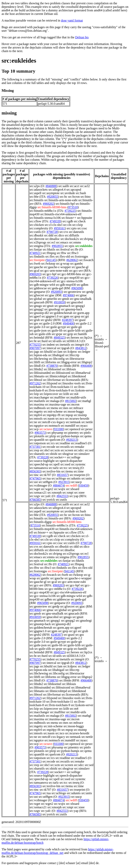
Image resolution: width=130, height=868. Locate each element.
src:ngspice (37, 426)
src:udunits (74, 478)
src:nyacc (82, 426)
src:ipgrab (63, 348)
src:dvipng (86, 239)
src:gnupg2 (36, 309)
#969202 (48, 204)
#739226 (52, 278)
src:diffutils (72, 235)
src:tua (47, 478)
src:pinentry (71, 433)
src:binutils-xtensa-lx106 (45, 218)
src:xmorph (54, 493)
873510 (73, 207)
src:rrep (34, 450)
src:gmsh (63, 299)
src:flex (50, 256)
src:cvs (64, 232)
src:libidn (65, 366)
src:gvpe (57, 334)
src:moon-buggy (74, 411)
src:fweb (35, 264)
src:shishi (51, 454)
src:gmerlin (50, 299)
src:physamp (55, 433)
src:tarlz (54, 468)
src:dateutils (76, 232)
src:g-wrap (63, 264)
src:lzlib (64, 394)
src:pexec (87, 429)
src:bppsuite (85, 218)
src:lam (58, 352)
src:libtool (36, 380)
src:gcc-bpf (49, 274)
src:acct (75, 186)
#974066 (68, 295)
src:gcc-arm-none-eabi (54, 271)
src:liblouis (69, 369)
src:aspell (35, 193)
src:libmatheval (81, 373)
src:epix (69, 246)
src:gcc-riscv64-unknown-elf (68, 592)
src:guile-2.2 (83, 323)
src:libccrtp (72, 355)
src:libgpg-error (67, 362)
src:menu (52, 408)
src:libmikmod (77, 376)
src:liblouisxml (61, 373)
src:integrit (78, 345)
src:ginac (81, 295)
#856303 (35, 471)
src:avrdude (68, 193)
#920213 (72, 440)
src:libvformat (52, 380)
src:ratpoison (38, 443)
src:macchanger (39, 397)
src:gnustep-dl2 (39, 313)
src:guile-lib (55, 330)
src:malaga (52, 401)
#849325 (59, 338)
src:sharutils (37, 454)
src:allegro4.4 (57, 190)
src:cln (67, 225)
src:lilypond (50, 383)
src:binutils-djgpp (41, 522)
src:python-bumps (68, 436)
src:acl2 (85, 186)
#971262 (35, 383)
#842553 (62, 496)
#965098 (77, 288)
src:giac (50, 295)
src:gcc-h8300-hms (69, 274)
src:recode (49, 447)
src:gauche (36, 267)
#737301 (35, 447)
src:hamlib (80, 334)
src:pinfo (85, 433)
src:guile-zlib (43, 334)
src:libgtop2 (85, 362)
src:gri (85, 316)
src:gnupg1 (78, 306)
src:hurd (42, 341)
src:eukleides (19, 60)
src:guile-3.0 (37, 327)
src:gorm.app (81, 313)
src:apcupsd (74, 190)
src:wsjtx (60, 489)
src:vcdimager (38, 485)
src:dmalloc (52, 239)
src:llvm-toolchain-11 (60, 387)
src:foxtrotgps (79, 256)
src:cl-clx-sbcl (53, 225)
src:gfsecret (37, 295)
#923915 (64, 482)
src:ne (33, 422)
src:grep (75, 316)
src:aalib (64, 186)
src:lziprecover (49, 394)
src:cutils (35, 232)
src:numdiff (68, 426)
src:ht (33, 341)
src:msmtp (80, 415)
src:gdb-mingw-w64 (42, 285)
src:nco (60, 419)
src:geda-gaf (55, 288)
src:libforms (49, 362)
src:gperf (35, 316)
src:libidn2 (36, 369)
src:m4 (74, 394)
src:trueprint (77, 475)
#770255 (35, 345)
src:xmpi (68, 493)
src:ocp (34, 429)
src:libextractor (75, 359)
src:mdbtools (38, 408)
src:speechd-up (39, 464)
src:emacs (62, 242)
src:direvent (37, 239)
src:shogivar (66, 454)
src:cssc (82, 228)
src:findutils (37, 256)
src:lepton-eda (38, 355)
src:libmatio (37, 376)
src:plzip (51, 436)
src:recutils (63, 447)
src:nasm (49, 419)
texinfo (99, 339)
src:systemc (78, 464)
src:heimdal (37, 338)
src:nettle (87, 422)
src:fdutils (49, 249)
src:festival (63, 249)
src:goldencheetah (61, 313)
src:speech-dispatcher (69, 461)
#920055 (53, 197)
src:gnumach (62, 306)
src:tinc (34, 475)
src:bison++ (69, 218)
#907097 (35, 348)
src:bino (86, 197)
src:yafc (46, 496)
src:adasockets (39, 190)
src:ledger (84, 352)
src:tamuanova (39, 468)
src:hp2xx (86, 338)
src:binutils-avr (54, 518)
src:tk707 (45, 475)
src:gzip (68, 334)
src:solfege (74, 457)
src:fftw (61, 253)
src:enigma (36, 246)
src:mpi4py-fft (52, 415)
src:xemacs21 (38, 493)
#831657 (62, 475)
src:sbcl (45, 450)
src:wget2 (47, 489)
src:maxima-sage (56, 404)
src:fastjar (36, 249)
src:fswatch (86, 260)
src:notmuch (52, 426)
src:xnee (79, 493)
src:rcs (51, 443)
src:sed (89, 450)
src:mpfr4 (36, 415)
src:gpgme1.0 (50, 316)
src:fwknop (48, 264)
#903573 (40, 433)
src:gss (34, 323)
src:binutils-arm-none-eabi (61, 200)
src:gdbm (82, 285)
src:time (79, 471)
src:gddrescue (38, 288)
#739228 (43, 457)
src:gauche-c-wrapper (57, 267)
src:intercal (49, 348)
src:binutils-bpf (65, 204)
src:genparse (37, 292)
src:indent (49, 345)
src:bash (81, 193)
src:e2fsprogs (38, 242)
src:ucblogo (59, 478)
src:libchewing (39, 359)
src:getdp (88, 292)
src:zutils (61, 500)
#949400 (68, 323)
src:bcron (74, 197)
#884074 (58, 485)
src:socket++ (58, 457)
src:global (36, 299)
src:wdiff (71, 485)
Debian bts (82, 37)
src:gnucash (37, 302)
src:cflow (35, 221)
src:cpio (72, 228)
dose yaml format (72, 20)
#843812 (81, 348)
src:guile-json (38, 330)
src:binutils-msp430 (42, 529)
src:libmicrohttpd (56, 376)
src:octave (46, 429)
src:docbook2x (70, 239)
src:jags (34, 352)
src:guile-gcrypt (56, 327)
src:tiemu (67, 471)
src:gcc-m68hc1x (55, 589)
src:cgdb (68, 221)
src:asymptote (51, 193)
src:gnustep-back (72, 309)
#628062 (72, 260)
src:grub (35, 320)
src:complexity (39, 228)
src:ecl (51, 242)
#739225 (70, 211)
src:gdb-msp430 (66, 285)
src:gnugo (36, 306)
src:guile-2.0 (47, 323)
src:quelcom (53, 440)
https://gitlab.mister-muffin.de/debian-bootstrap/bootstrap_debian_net (57, 851)
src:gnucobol (75, 302)
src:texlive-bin (51, 471)
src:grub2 (47, 320)
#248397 (67, 320)
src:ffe (75, 249)
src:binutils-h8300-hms (52, 207)
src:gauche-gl (80, 267)
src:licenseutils (71, 380)
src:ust (34, 482)
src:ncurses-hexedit (77, 419)
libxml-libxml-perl (102, 345)
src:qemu (86, 436)
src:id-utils (55, 341)
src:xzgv (35, 496)
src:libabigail (56, 355)
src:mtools (36, 419)
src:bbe (34, 197)
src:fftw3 (73, 253)
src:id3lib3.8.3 (72, 341)
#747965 (35, 478)
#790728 (52, 232)
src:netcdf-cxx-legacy (52, 422)
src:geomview (73, 292)
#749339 (55, 221)
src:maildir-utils (76, 397)
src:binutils (36, 200)
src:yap (74, 496)
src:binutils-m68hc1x (43, 211)
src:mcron (73, 404)
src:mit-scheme (53, 411)
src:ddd (49, 235)
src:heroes (73, 338)
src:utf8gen (46, 482)
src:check (80, 221)
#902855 (57, 246)
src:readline (63, 443)
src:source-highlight (42, 461)
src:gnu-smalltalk (81, 299)
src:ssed (65, 464)
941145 (51, 260)
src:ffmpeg (49, 253)
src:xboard (73, 489)
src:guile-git (74, 327)
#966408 (86, 366)
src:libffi (35, 362)
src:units (87, 478)
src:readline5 (79, 443)
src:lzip (34, 394)
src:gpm (64, 316)
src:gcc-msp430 (70, 278)
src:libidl (35, 366)
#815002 (71, 401)
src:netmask (73, 422)
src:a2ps (35, 186)
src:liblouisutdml (40, 373)
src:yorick (49, 500)
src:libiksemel (53, 369)
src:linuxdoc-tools (69, 383)
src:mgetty (36, 411)
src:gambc (77, 264)
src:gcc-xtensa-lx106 (70, 281)
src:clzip (77, 225)
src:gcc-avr (76, 271)
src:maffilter (58, 397)
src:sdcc (79, 450)
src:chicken (37, 225)
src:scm (55, 450)
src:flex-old (63, 256)
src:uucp (76, 482)
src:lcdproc (70, 352)
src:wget (35, 489)
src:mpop (67, 415)
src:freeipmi (37, 260)
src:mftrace (76, 408)
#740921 (35, 253)
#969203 (35, 274)
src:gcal (34, 271)
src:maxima (37, 404)
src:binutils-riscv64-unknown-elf (61, 214)
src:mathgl (84, 401)
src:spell (54, 464)
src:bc (64, 197)
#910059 (59, 302)
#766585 (35, 500)
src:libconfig (57, 359)
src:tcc (64, 468)
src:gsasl (80, 320)
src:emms (75, 242)
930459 (83, 485)
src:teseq (74, 468)
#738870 (52, 366)
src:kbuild (46, 352)
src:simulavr (82, 454)
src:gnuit (48, 306)
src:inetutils (63, 345)
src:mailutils (37, 401)
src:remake (77, 447)
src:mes (64, 408)
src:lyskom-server (82, 390)
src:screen (67, 450)
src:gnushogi (52, 309)
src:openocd (73, 429)
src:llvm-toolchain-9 (57, 390)
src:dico (59, 235)
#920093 (56, 292)
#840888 (51, 186)
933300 (59, 429)
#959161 (59, 228)
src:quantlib (37, 440)
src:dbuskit (36, 235)
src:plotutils (37, 436)
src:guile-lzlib (72, 330)
